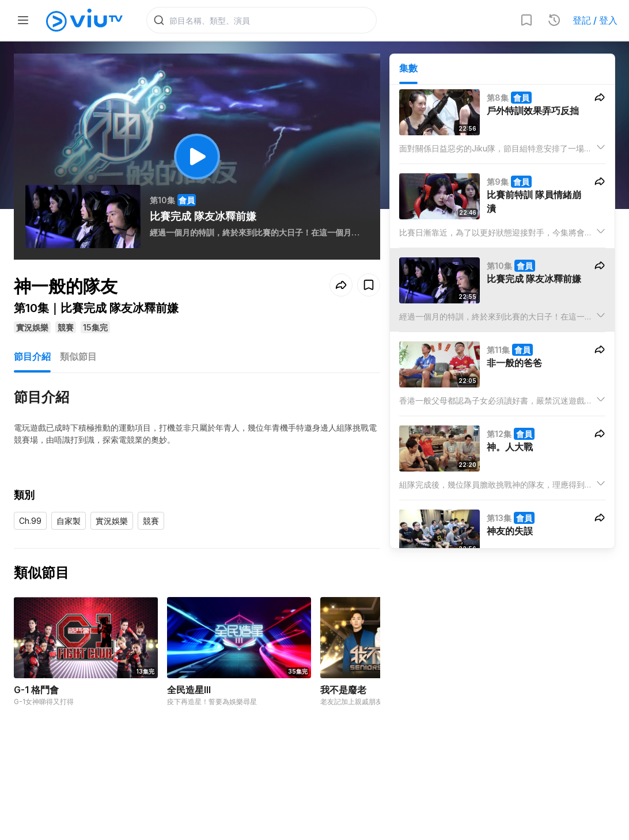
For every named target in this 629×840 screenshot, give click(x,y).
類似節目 (78, 358)
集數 (408, 70)
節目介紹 (32, 358)
